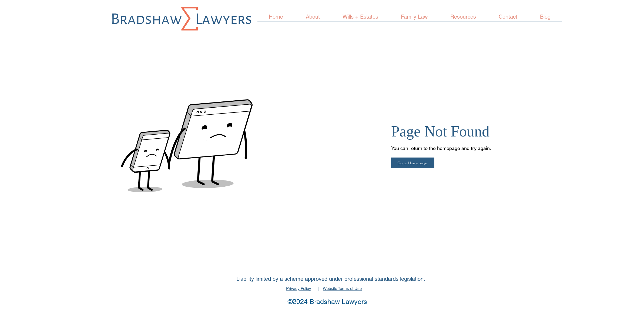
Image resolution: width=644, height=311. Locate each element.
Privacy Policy (299, 288)
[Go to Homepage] (413, 163)
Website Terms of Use (342, 288)
